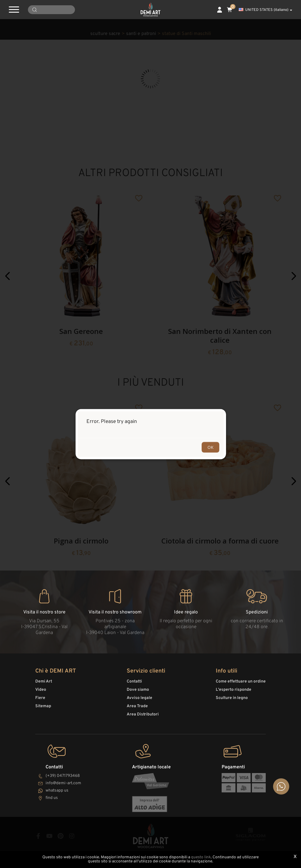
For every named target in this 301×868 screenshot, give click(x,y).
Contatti (134, 681)
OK (210, 447)
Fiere (40, 698)
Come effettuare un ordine (241, 681)
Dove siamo (138, 690)
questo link (201, 857)
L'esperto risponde (234, 690)
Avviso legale (139, 698)
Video (41, 690)
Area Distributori (143, 714)
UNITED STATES (265, 10)
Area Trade (137, 706)
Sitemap (43, 706)
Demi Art (44, 681)
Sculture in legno (232, 698)
